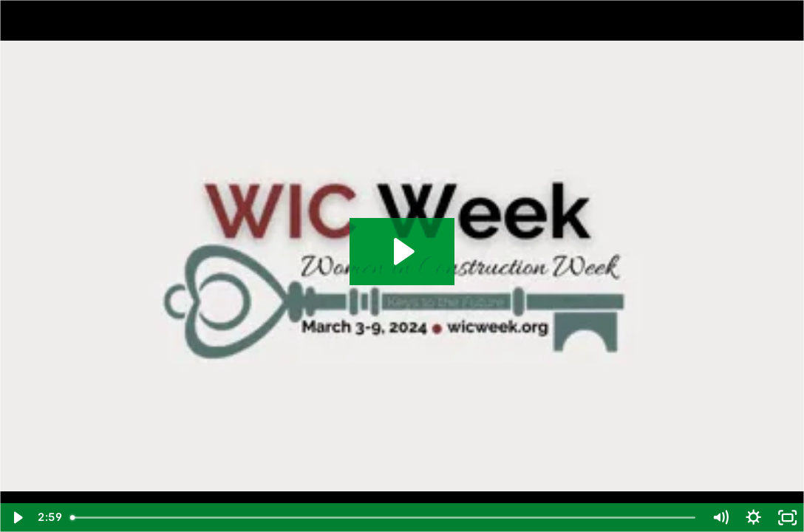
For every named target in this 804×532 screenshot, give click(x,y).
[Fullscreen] (787, 518)
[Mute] (720, 518)
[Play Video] (17, 518)
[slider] (384, 518)
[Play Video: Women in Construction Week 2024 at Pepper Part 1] (402, 252)
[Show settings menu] (753, 518)
